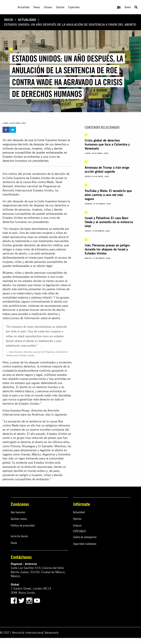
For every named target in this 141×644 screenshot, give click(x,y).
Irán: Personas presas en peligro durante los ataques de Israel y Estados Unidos (107, 249)
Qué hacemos (18, 512)
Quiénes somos (19, 519)
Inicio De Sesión (19, 536)
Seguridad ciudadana (85, 544)
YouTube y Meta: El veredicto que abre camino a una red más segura (108, 195)
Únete (128, 7)
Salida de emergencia (85, 537)
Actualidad (27, 20)
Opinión (77, 519)
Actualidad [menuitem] (24, 7)
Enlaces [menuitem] (48, 7)
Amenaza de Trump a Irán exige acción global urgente (107, 169)
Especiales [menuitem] (74, 7)
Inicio (9, 20)
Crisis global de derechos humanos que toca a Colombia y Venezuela (107, 144)
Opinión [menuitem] (60, 7)
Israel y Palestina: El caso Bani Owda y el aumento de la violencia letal (109, 222)
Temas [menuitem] (37, 7)
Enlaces (77, 525)
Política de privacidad (23, 525)
